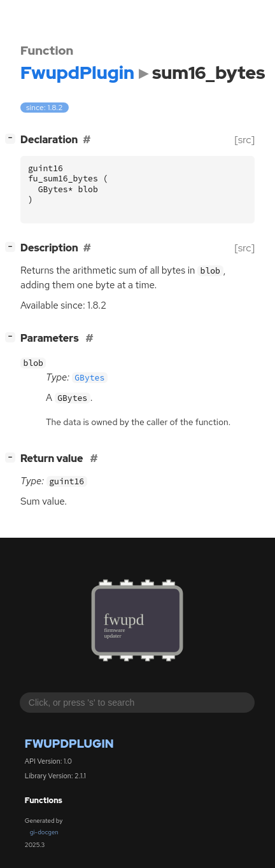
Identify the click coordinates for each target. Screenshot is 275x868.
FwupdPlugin (69, 744)
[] (13, 138)
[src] (245, 140)
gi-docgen (44, 832)
